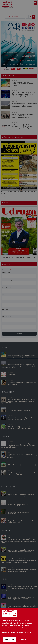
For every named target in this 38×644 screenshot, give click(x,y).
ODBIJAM (22, 640)
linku (32, 628)
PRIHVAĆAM (9, 640)
